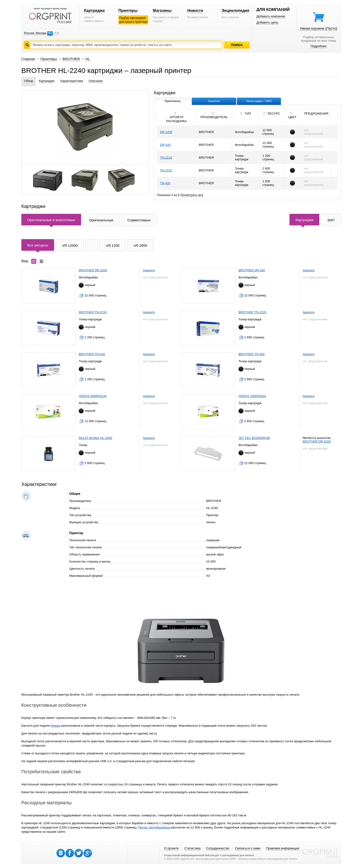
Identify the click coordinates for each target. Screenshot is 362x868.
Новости (195, 11)
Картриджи (94, 11)
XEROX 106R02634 (252, 396)
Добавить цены (267, 22)
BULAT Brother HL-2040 (95, 438)
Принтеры (128, 11)
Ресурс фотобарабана (154, 827)
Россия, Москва (35, 33)
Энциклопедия (236, 11)
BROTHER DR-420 (252, 270)
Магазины (162, 11)
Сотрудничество (218, 848)
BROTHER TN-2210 (93, 312)
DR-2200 (166, 132)
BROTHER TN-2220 (252, 312)
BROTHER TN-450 (252, 354)
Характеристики (71, 81)
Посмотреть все (192, 195)
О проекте (171, 848)
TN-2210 (166, 158)
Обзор (29, 81)
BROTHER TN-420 (92, 354)
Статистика (192, 848)
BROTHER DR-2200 (93, 270)
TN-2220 (166, 170)
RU (50, 33)
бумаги (55, 726)
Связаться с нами (248, 848)
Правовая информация (283, 848)
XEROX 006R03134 (92, 396)
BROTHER (71, 59)
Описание (96, 81)
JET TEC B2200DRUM (254, 438)
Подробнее (318, 46)
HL (88, 59)
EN (57, 33)
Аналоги (149, 270)
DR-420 (165, 145)
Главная (28, 59)
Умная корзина (319, 28)
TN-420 (165, 183)
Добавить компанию (271, 16)
